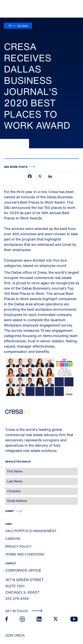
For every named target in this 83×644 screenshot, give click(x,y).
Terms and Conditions (25, 554)
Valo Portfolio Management (31, 531)
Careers (13, 539)
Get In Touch (24, 611)
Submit (10, 511)
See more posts (16, 167)
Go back (23, 26)
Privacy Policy (18, 547)
